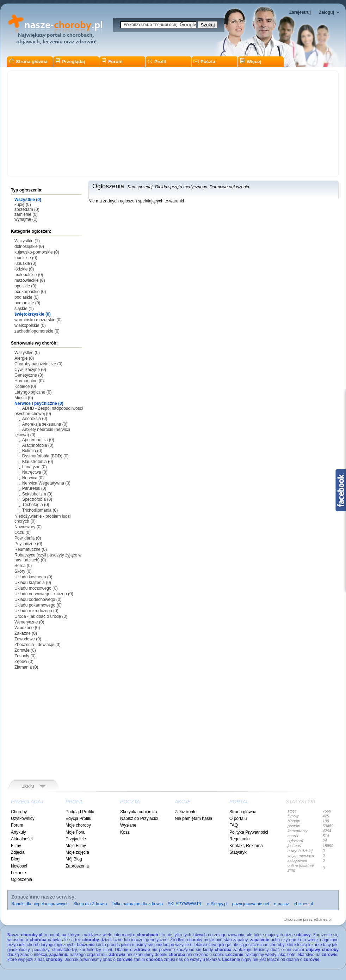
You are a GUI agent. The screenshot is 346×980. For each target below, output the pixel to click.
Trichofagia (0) (36, 505)
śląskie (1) (24, 309)
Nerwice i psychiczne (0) (39, 403)
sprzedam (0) (27, 209)
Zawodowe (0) (28, 639)
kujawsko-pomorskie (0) (37, 252)
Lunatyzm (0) (35, 467)
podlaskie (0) (27, 297)
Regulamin (239, 839)
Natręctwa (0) (35, 472)
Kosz (125, 832)
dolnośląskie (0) (29, 246)
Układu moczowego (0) (36, 588)
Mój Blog (74, 859)
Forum (112, 62)
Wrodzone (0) (27, 628)
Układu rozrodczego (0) (36, 611)
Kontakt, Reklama (246, 846)
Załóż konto (186, 812)
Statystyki (238, 852)
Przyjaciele (76, 839)
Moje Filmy (76, 846)
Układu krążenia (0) (33, 583)
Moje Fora (75, 832)
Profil (157, 62)
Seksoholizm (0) (37, 494)
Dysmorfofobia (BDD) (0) (45, 456)
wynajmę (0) (26, 219)
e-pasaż (282, 904)
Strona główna (28, 62)
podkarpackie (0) (30, 292)
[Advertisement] (173, 124)
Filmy (16, 846)
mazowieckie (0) (30, 280)
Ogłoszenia (21, 879)
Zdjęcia (18, 852)
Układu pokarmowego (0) (38, 605)
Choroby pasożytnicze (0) (38, 364)
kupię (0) (23, 205)
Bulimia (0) (32, 451)
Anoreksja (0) (35, 419)
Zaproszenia (77, 866)
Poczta (204, 62)
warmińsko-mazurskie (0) (38, 320)
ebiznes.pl (303, 904)
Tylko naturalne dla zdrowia (137, 904)
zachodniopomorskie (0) (37, 331)
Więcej (250, 62)
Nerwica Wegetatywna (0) (46, 483)
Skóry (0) (23, 571)
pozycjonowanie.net (251, 904)
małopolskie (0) (29, 275)
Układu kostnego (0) (33, 577)
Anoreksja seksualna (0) (45, 424)
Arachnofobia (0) (38, 445)
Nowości (19, 866)
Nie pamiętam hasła (193, 818)
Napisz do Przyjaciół (139, 818)
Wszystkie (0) (28, 200)
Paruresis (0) (34, 488)
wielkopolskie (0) (30, 325)
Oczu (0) (23, 532)
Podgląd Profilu (80, 812)
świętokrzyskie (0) (33, 314)
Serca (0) (23, 566)
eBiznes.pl (323, 919)
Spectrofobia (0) (37, 499)
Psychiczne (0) (28, 544)
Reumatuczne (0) (31, 549)
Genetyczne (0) (29, 375)
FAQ (234, 825)
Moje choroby (78, 825)
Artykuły (18, 832)
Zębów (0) (24, 662)
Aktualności (22, 839)
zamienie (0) (26, 214)
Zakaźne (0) (26, 633)
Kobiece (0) (25, 386)
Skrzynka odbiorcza (139, 812)
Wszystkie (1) (27, 241)
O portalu (238, 818)
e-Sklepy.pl (217, 904)
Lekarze (18, 873)
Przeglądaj (70, 62)
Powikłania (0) (28, 538)
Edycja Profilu (78, 818)
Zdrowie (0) (25, 650)
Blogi (16, 859)
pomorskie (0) (27, 303)
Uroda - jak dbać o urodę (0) (41, 616)
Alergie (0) (24, 358)
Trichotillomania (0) (40, 510)
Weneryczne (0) (29, 622)
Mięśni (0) (24, 398)
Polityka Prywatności (249, 832)
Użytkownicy (23, 818)
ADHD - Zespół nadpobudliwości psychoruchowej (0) (49, 411)
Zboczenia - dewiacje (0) (38, 645)
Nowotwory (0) (28, 527)
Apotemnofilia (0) (38, 440)
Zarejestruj (300, 12)
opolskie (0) (25, 286)
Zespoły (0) (25, 656)
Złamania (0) (26, 667)
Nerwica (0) (33, 478)
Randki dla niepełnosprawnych (40, 904)
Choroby (19, 812)
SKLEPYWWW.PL (185, 904)
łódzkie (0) (24, 269)
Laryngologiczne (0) (33, 392)
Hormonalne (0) (29, 381)
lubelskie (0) (26, 258)
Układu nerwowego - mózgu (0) (44, 594)
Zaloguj (326, 12)
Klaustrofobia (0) (38, 462)
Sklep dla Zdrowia (90, 904)
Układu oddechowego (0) (38, 599)
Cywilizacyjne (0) (30, 370)
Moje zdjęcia (77, 852)
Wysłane (128, 825)
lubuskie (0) (25, 263)
